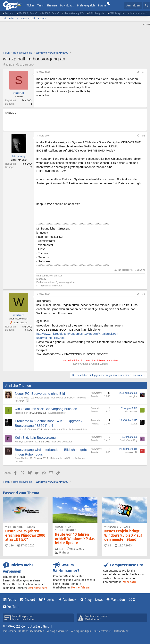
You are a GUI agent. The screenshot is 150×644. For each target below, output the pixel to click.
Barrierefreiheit (103, 631)
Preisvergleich (86, 5)
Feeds (12, 600)
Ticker (30, 5)
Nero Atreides (22, 398)
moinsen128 (131, 452)
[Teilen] (138, 72)
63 (108, 545)
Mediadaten (37, 631)
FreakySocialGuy (24, 442)
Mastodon (118, 600)
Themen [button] (52, 5)
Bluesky (49, 600)
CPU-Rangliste (117, 13)
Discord (30, 600)
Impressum (9, 631)
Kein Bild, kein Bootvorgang (35, 438)
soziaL (18, 430)
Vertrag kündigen (81, 631)
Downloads (67, 5)
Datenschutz (121, 631)
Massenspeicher (57, 413)
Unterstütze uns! (138, 13)
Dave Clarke (21, 458)
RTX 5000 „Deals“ (28, 13)
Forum (102, 5)
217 (59, 549)
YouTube (13, 607)
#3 (143, 294)
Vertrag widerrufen (58, 631)
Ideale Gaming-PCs (74, 13)
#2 (143, 136)
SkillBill (10, 65)
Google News (94, 600)
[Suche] (147, 6)
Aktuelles (9, 18)
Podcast (9, 13)
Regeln (42, 18)
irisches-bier (21, 413)
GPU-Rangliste (97, 13)
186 (10, 545)
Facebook (69, 600)
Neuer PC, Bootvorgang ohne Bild (40, 394)
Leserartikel (28, 18)
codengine (132, 396)
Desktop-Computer (62, 442)
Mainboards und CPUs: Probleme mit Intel (66, 430)
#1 (143, 72)
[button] (17, 19)
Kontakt (23, 631)
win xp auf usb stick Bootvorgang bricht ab (46, 409)
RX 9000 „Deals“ (50, 13)
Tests (41, 5)
